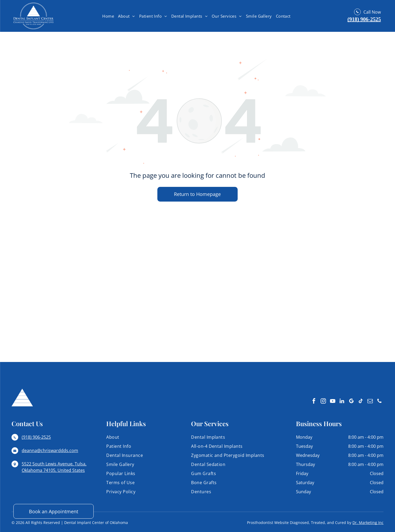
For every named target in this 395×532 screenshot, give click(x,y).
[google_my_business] (351, 402)
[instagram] (323, 402)
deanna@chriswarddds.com (50, 450)
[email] (370, 402)
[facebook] (314, 402)
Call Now (372, 12)
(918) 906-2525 (364, 19)
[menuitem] (109, 16)
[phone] (379, 402)
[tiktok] (361, 402)
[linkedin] (342, 402)
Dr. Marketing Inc (368, 523)
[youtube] (333, 402)
